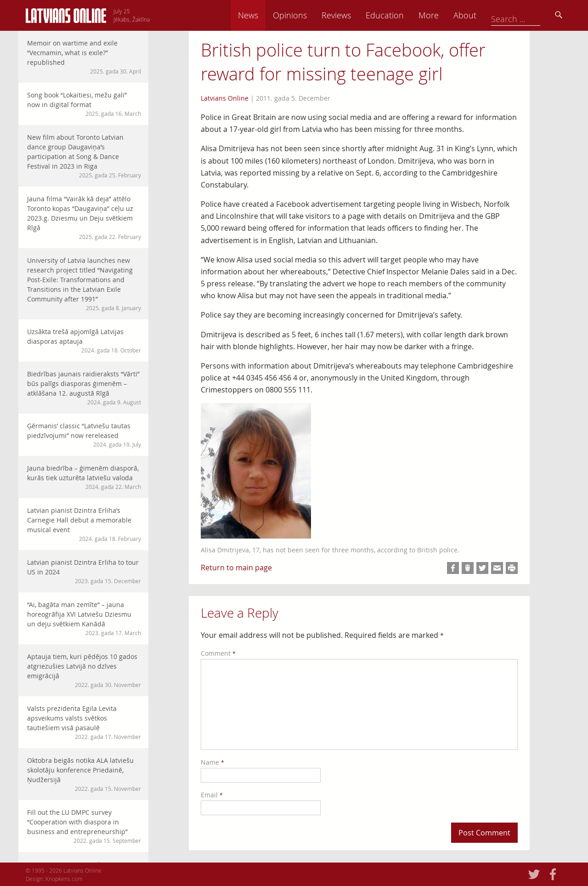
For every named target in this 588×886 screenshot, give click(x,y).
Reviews (400, 15)
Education (449, 15)
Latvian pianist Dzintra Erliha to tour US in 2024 (84, 571)
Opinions (354, 15)
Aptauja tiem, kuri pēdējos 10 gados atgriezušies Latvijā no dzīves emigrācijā (84, 670)
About (529, 15)
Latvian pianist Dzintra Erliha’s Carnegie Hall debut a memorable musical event (84, 524)
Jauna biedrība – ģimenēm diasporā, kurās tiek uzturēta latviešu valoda (84, 477)
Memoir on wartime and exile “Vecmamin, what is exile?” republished (84, 57)
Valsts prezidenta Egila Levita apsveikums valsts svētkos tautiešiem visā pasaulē (84, 722)
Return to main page (236, 568)
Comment (218, 653)
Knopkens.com (64, 879)
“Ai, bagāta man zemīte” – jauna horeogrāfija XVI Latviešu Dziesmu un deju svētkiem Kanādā (84, 619)
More (492, 15)
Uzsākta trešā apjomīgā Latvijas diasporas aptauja (84, 341)
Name (212, 762)
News (312, 15)
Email (212, 795)
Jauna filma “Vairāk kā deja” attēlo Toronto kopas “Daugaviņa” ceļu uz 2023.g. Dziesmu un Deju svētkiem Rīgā (84, 218)
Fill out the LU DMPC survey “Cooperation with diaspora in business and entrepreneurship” (84, 826)
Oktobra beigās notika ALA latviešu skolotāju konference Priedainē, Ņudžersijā (84, 774)
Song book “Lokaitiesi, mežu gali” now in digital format (84, 104)
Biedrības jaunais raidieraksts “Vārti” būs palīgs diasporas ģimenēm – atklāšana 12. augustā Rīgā (84, 388)
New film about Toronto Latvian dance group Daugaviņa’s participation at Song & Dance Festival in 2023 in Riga (84, 156)
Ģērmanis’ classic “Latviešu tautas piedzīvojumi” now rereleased (84, 435)
